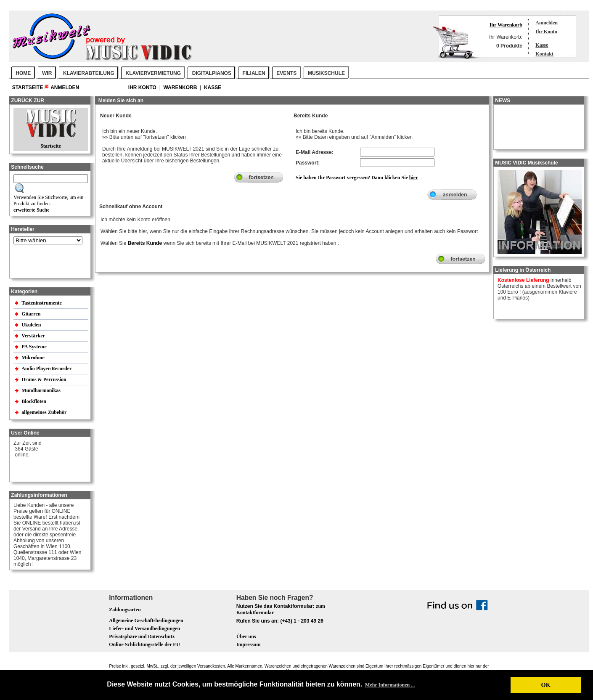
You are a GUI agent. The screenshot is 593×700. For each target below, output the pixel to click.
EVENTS (286, 73)
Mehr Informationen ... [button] (390, 685)
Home (23, 73)
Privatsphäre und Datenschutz (142, 636)
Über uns (246, 636)
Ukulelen (32, 325)
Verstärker (34, 336)
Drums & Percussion (44, 379)
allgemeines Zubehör (45, 412)
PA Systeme (34, 347)
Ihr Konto (546, 32)
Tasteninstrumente (42, 303)
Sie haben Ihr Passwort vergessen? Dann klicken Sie (357, 178)
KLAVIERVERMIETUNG (154, 73)
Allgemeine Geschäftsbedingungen (146, 620)
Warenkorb (181, 87)
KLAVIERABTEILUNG (89, 73)
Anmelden (547, 23)
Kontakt (544, 54)
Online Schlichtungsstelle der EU (144, 644)
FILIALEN (254, 73)
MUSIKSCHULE (326, 73)
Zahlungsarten (125, 610)
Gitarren (32, 314)
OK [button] (545, 685)
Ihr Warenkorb (506, 25)
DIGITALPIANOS (212, 73)
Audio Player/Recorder (46, 369)
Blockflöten (34, 401)
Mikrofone (33, 358)
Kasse (542, 45)
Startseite (28, 87)
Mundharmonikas (41, 390)
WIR (47, 73)
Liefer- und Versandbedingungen (144, 628)
